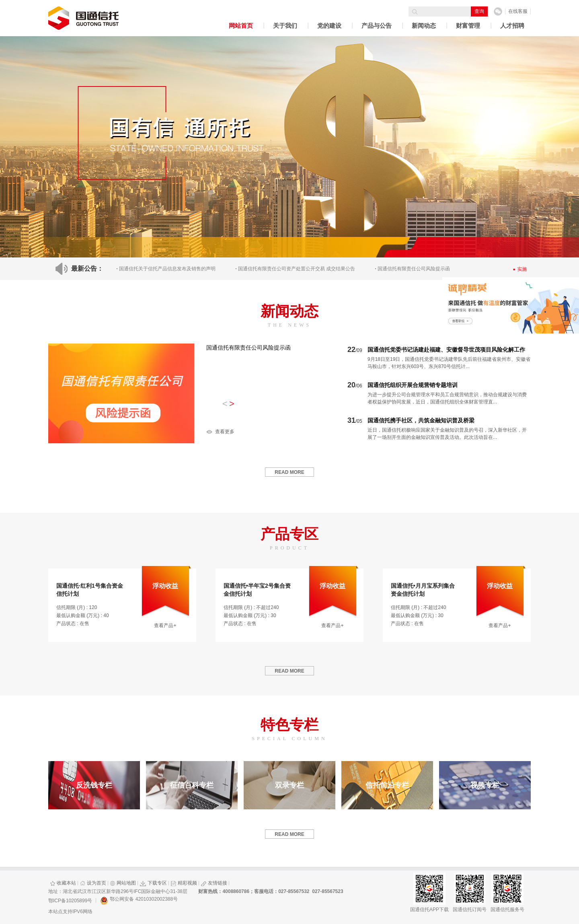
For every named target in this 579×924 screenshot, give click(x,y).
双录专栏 (289, 785)
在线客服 (518, 11)
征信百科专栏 (192, 785)
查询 (479, 11)
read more (289, 472)
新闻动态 (424, 26)
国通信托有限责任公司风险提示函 (248, 348)
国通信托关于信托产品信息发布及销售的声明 (167, 269)
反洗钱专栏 (94, 785)
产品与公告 (377, 26)
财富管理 (468, 26)
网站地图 (123, 883)
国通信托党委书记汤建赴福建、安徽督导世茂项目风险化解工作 (446, 350)
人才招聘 (512, 26)
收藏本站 (63, 883)
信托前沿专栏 (387, 785)
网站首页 (241, 26)
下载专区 (153, 883)
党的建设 (329, 26)
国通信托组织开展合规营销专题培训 (413, 385)
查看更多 (225, 432)
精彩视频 (184, 883)
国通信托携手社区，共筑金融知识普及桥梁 (421, 420)
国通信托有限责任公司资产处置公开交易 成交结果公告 (297, 269)
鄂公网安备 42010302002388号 (139, 901)
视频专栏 (485, 785)
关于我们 (285, 26)
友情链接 (214, 883)
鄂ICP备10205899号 (70, 901)
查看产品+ (165, 626)
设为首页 (93, 883)
